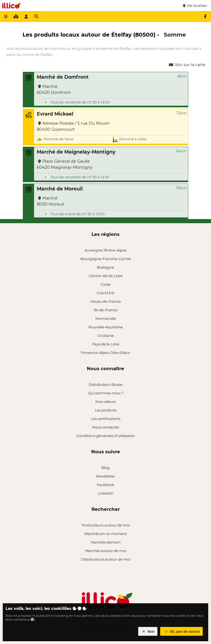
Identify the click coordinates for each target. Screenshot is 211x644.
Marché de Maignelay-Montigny (76, 152)
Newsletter (105, 476)
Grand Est (105, 293)
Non (148, 631)
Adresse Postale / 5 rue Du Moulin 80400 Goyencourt (73, 126)
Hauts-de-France (106, 301)
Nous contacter (106, 427)
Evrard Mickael (55, 114)
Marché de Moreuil (60, 189)
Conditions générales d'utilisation (106, 436)
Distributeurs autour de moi (106, 559)
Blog (105, 468)
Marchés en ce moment (105, 534)
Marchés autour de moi (105, 551)
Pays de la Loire (106, 344)
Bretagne (105, 267)
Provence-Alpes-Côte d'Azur (105, 353)
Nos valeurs (105, 402)
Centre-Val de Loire (106, 276)
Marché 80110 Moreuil (50, 201)
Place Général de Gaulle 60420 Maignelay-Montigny (65, 164)
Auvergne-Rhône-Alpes (105, 250)
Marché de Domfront (63, 77)
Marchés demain (106, 542)
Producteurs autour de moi (106, 525)
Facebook (105, 485)
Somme (175, 35)
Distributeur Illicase (106, 384)
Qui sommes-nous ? (106, 393)
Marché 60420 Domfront (54, 89)
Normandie (106, 318)
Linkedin (106, 493)
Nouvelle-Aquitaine (106, 327)
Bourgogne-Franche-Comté (106, 259)
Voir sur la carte (187, 65)
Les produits (106, 410)
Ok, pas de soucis (182, 631)
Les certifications (105, 419)
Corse (105, 284)
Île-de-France (106, 310)
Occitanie (106, 335)
